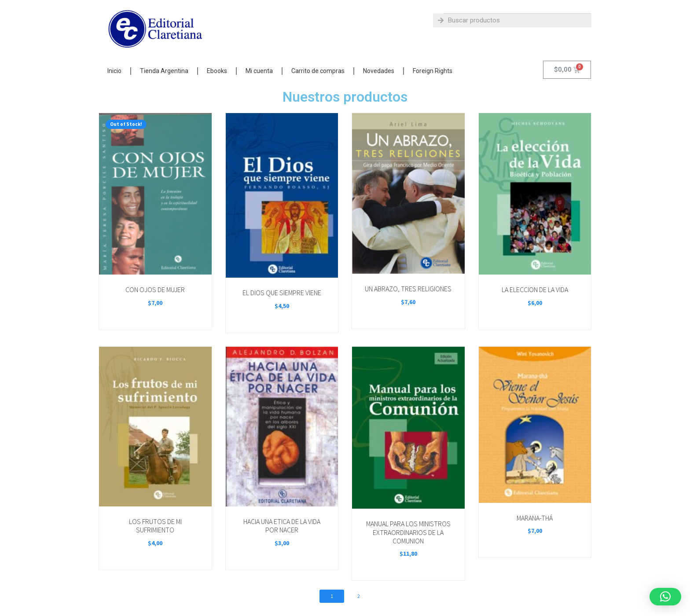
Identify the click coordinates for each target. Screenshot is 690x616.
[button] (665, 597)
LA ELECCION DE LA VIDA (535, 290)
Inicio (114, 71)
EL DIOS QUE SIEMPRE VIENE (282, 293)
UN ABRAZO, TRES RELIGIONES (408, 289)
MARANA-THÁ (535, 518)
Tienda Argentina (164, 71)
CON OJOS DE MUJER (155, 290)
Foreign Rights (433, 71)
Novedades (379, 71)
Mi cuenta (259, 71)
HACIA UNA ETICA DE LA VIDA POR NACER (282, 526)
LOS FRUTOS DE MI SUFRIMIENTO (155, 526)
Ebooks (217, 71)
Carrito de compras (318, 71)
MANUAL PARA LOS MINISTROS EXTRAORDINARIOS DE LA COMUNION (408, 532)
